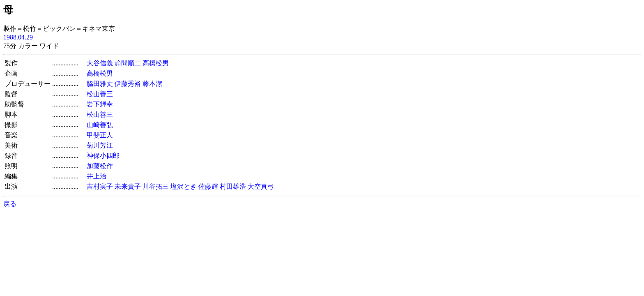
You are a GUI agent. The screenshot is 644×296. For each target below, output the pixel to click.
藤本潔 (152, 84)
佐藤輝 (208, 186)
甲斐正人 (100, 135)
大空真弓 (261, 186)
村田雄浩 (233, 186)
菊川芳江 (100, 145)
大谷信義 (100, 63)
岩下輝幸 (100, 104)
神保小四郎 (103, 156)
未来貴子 (128, 186)
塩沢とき (184, 186)
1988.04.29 (18, 37)
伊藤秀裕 (128, 84)
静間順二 (128, 63)
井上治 (97, 176)
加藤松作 (100, 166)
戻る (10, 204)
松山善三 (100, 94)
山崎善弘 (100, 125)
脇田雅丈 (100, 84)
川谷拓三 (156, 186)
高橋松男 (156, 63)
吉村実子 (100, 186)
